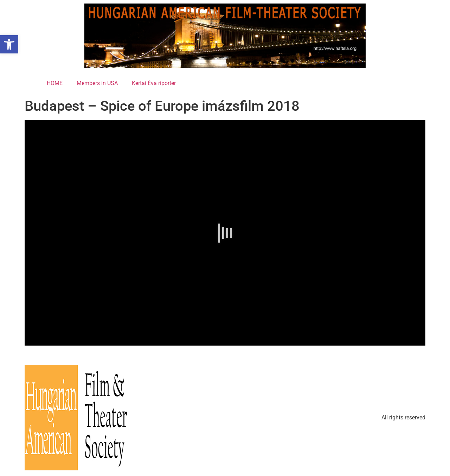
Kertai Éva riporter (154, 83)
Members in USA (97, 83)
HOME (55, 83)
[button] (9, 44)
